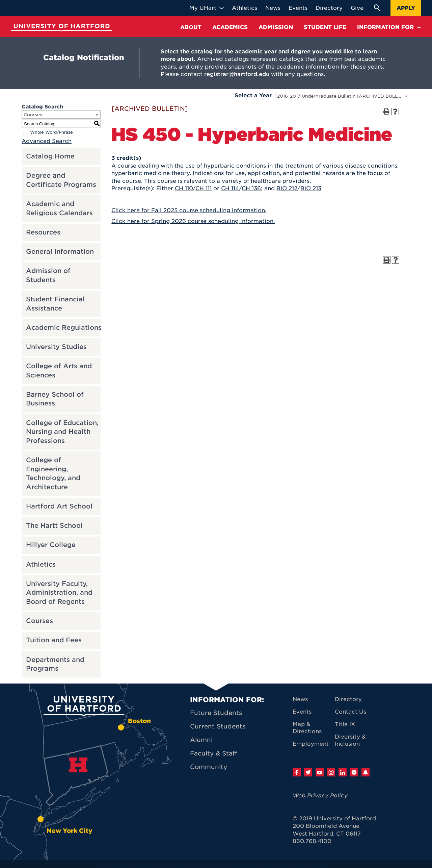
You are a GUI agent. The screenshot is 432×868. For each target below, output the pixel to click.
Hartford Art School (59, 506)
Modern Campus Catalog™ (294, 864)
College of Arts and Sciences (59, 371)
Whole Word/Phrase (51, 133)
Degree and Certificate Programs (61, 180)
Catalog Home (50, 156)
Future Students (216, 713)
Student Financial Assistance (55, 304)
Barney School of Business (55, 399)
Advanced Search (47, 141)
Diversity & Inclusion (350, 740)
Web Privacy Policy (320, 796)
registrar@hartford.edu (237, 74)
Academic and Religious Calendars (59, 208)
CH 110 (184, 188)
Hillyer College (51, 545)
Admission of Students (48, 275)
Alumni (201, 740)
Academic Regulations (64, 328)
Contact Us (350, 712)
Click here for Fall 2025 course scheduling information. (189, 210)
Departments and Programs (55, 664)
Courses (39, 621)
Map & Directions (307, 728)
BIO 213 (311, 188)
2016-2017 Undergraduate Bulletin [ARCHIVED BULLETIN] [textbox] (343, 96)
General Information (60, 252)
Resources (43, 232)
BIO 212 (287, 188)
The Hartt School (54, 526)
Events (302, 712)
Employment (311, 744)
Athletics (41, 564)
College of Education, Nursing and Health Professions (62, 432)
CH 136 (251, 188)
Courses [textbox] (33, 115)
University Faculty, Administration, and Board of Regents (59, 593)
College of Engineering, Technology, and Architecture (53, 474)
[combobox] (343, 96)
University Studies (56, 347)
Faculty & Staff (214, 753)
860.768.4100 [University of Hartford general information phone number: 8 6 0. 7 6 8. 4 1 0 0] (312, 841)
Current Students (218, 726)
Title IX (345, 724)
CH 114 (230, 188)
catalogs (121, 864)
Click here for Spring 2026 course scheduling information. (193, 221)
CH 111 (204, 188)
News (300, 699)
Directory (348, 699)
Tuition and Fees (54, 640)
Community (209, 767)
